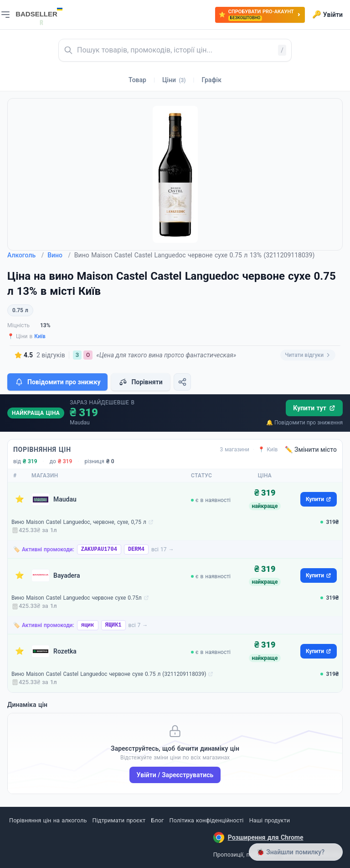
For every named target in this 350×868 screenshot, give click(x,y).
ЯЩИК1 (113, 625)
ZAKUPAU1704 (99, 549)
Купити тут (314, 408)
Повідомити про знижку (57, 382)
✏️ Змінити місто (311, 450)
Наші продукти (270, 820)
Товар (137, 80)
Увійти (327, 15)
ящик (88, 625)
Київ (40, 336)
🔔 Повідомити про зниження (304, 423)
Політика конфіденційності (207, 820)
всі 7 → (138, 625)
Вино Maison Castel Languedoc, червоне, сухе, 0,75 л (79, 522)
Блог (157, 820)
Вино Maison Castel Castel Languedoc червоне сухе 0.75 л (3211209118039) (109, 674)
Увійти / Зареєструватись (175, 775)
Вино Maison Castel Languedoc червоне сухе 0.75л (77, 598)
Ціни (174, 80)
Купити (319, 499)
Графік (212, 80)
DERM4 (136, 549)
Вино (59, 255)
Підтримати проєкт (119, 820)
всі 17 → (163, 549)
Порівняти (140, 382)
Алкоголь (26, 255)
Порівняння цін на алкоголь (48, 820)
